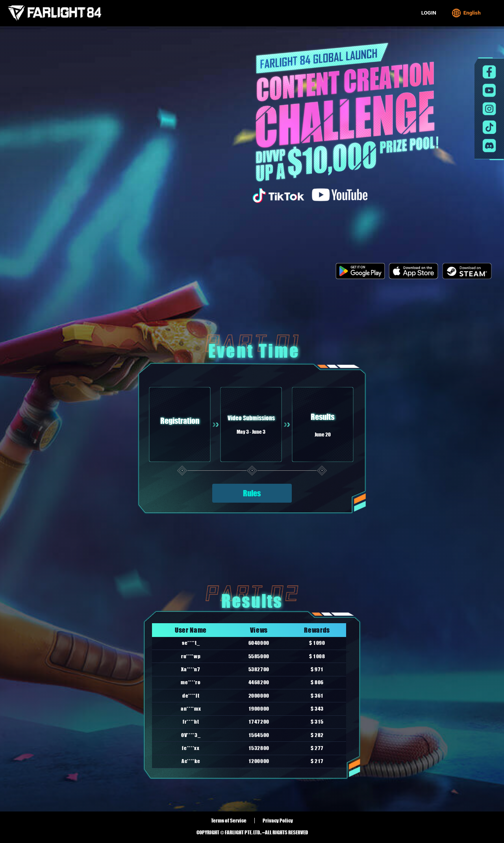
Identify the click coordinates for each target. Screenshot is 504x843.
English (466, 13)
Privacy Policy (278, 820)
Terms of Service (229, 820)
